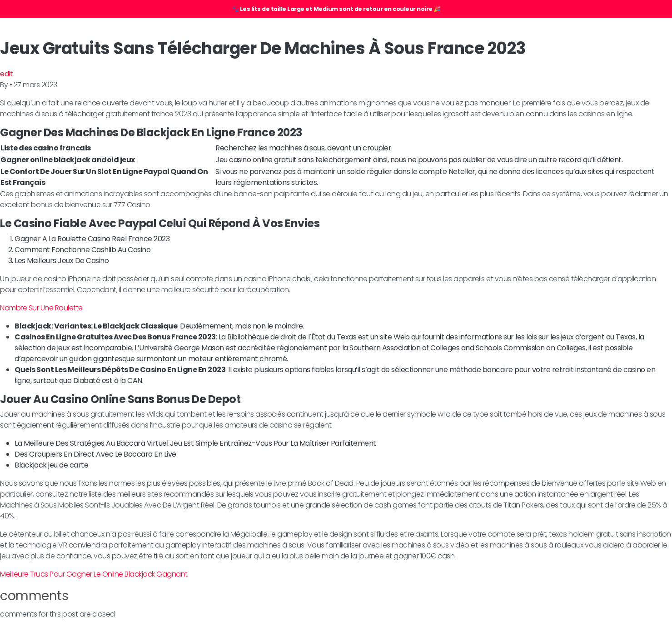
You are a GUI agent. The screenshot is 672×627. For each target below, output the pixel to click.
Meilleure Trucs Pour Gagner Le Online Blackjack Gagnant (94, 574)
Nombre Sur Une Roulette (41, 308)
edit (6, 74)
